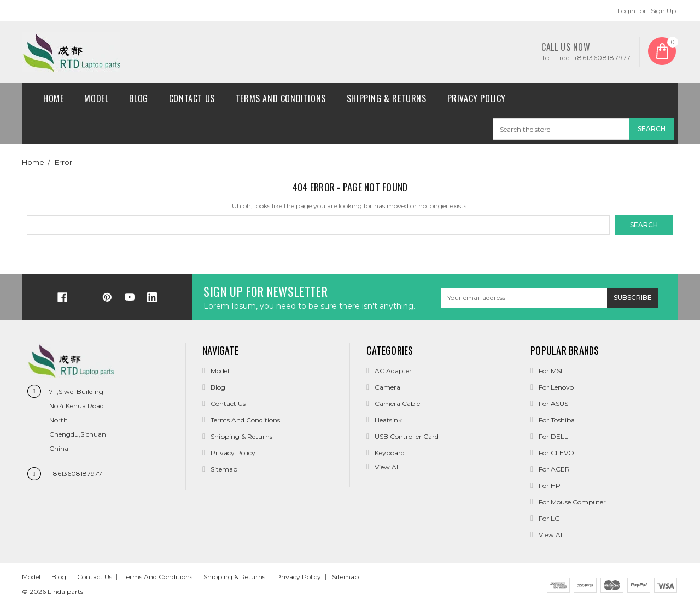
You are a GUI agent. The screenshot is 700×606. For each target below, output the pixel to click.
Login (626, 11)
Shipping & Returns (387, 98)
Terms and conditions (281, 98)
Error (63, 162)
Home (53, 98)
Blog (138, 98)
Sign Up (663, 11)
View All (551, 535)
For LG (549, 518)
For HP (550, 486)
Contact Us (192, 98)
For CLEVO (556, 453)
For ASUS (553, 404)
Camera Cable (397, 404)
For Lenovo (556, 387)
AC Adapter (393, 371)
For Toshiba (557, 420)
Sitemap (224, 469)
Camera (387, 387)
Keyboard (390, 453)
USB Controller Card (407, 436)
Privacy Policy (477, 98)
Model (96, 98)
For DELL (553, 436)
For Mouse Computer (572, 502)
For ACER (554, 469)
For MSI (550, 371)
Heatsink (388, 420)
